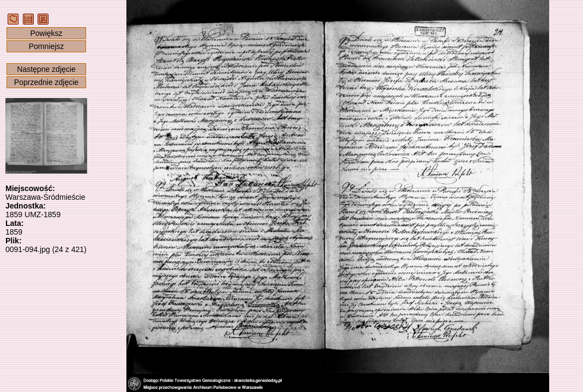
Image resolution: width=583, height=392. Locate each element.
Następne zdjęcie (46, 69)
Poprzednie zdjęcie (46, 82)
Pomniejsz (47, 46)
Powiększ (46, 33)
